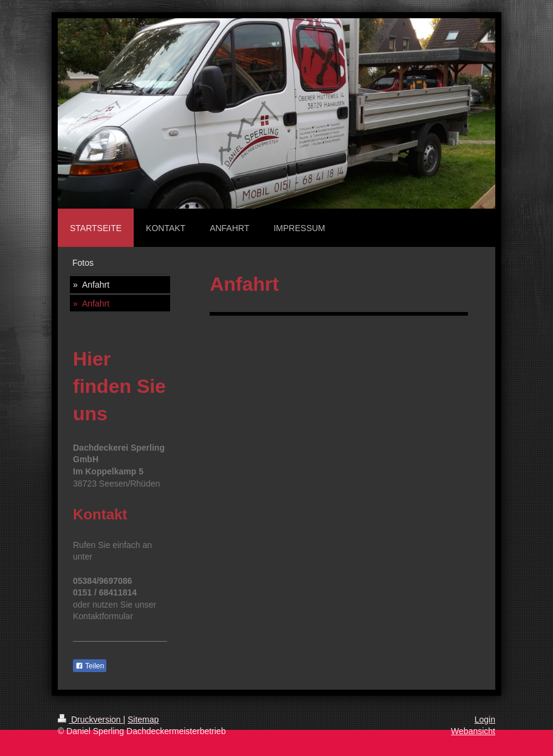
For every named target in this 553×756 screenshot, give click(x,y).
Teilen (90, 666)
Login (485, 720)
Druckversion (90, 720)
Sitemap (143, 720)
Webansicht (473, 731)
